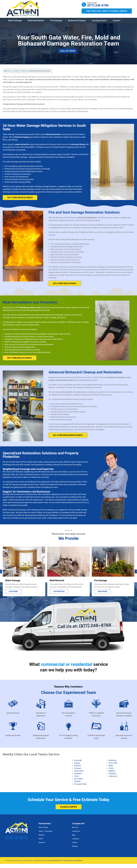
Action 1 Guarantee (45, 833)
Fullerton (78, 768)
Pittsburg (112, 775)
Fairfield (77, 783)
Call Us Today (68, 53)
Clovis (76, 778)
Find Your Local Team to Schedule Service (107, 11)
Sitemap (75, 848)
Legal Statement (54, 862)
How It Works (43, 829)
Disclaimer (78, 862)
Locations (75, 841)
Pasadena (78, 775)
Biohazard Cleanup (77, 23)
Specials (42, 844)
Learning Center (99, 23)
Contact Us (76, 833)
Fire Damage (56, 23)
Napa (111, 768)
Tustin (111, 770)
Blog (74, 837)
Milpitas (112, 773)
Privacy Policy (67, 862)
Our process (59, 593)
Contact (116, 23)
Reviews (42, 837)
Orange (77, 765)
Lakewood (113, 778)
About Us (75, 829)
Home (8, 73)
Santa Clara (79, 773)
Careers (75, 844)
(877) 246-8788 (98, 5)
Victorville (78, 762)
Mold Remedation (36, 23)
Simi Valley (78, 781)
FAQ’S (41, 841)
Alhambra (113, 762)
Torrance (78, 770)
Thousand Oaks (80, 786)
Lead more (13, 593)
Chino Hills (113, 765)
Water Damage (15, 23)
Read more (102, 593)
